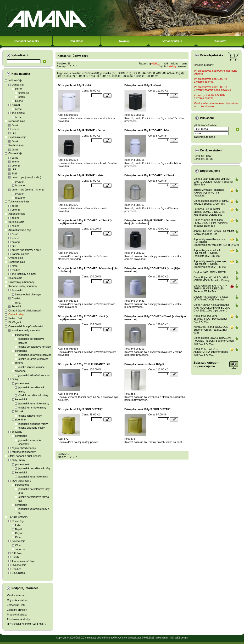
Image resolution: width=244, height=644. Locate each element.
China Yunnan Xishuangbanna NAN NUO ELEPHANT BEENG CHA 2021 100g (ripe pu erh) (212, 308)
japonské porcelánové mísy (34, 468)
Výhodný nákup (172, 41)
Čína (18, 537)
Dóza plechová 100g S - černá (143, 85)
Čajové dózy (16, 314)
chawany (17, 432)
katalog (172, 66)
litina (18, 303)
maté (15, 266)
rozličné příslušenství (24, 452)
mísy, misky (19, 460)
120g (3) (105, 76)
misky (15, 379)
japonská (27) (108, 73)
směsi (22, 97)
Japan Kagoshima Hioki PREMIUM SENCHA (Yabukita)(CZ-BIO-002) (207, 253)
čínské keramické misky (32, 408)
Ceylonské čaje (17, 137)
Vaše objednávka (212, 55)
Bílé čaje (17, 553)
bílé (14, 133)
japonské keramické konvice (35, 355)
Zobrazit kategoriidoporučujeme (206, 364)
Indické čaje (15, 80)
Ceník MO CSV (202, 156)
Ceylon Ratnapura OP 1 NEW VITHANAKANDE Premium (211, 298)
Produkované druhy (18, 619)
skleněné (20, 371)
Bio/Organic (15, 322)
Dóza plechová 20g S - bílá (74, 85)
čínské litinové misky (30, 416)
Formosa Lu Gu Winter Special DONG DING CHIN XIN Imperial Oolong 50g (209, 212)
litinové (19, 363)
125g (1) (94, 76)
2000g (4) (152, 76)
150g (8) (116, 76)
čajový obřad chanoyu (28, 294)
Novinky (125, 41)
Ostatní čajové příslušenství (25, 310)
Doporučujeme (210, 171)
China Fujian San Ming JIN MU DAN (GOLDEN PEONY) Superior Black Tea (213, 182)
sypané (19, 182)
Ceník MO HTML (203, 159)
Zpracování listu (16, 605)
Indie (18, 525)
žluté (14, 173)
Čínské (16, 298)
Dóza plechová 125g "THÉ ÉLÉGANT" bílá (84, 364)
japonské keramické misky (34, 403)
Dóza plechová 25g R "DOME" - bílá (147, 130)
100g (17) (82, 76)
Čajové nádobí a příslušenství (26, 326)
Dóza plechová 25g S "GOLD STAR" (80, 409)
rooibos (16, 270)
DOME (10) (125, 73)
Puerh (15, 557)
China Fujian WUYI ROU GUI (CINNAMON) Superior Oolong (211, 279)
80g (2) (71, 76)
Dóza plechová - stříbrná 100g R (144, 364)
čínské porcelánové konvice (35, 347)
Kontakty (220, 41)
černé (18, 89)
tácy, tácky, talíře (21, 481)
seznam (183, 66)
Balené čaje (15, 278)
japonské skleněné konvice (34, 375)
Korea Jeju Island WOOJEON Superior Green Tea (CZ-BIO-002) (211, 330)
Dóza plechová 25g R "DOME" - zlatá (81, 175)
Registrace (77, 41)
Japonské (17, 290)
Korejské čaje (16, 222)
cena (184, 63)
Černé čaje (18, 521)
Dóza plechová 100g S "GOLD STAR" (147, 409)
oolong (16, 166)
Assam (16, 105)
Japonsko (21, 549)
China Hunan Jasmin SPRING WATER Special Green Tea (211, 202)
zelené (19, 101)
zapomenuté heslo (205, 137)
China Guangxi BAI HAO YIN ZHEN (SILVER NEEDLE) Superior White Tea (211, 288)
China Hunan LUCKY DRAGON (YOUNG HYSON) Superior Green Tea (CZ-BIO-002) (214, 341)
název (175, 63)
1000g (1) (140, 76)
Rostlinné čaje (17, 262)
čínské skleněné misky (32, 428)
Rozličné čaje (16, 145)
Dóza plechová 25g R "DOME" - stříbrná (149, 175)
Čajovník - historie (17, 600)
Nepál (19, 529)
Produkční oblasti (17, 615)
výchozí (156, 63)
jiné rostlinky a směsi (24, 274)
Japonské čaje (17, 214)
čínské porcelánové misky (33, 395)
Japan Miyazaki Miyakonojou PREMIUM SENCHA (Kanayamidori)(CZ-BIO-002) (210, 264)
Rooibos (17, 569)
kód (166, 63)
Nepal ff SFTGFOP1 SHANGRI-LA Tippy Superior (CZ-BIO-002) (210, 319)
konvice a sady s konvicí (26, 330)
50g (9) (61, 76)
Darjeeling (18, 85)
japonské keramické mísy (33, 477)
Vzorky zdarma (16, 595)
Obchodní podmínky (26, 41)
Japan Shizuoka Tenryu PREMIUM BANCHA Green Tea (214, 232)
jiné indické (18, 113)
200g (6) (128, 76)
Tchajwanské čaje (19, 201)
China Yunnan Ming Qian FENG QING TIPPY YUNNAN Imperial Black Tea (211, 223)
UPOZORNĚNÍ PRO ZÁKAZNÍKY (27, 624)
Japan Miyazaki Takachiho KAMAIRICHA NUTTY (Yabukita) (209, 193)
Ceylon (19, 533)
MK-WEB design (179, 638)
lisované (20, 185)
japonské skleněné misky (33, 424)
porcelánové (22, 335)
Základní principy (17, 610)
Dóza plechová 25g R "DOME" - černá (81, 130)
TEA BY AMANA (18, 517)
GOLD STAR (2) (142, 73)
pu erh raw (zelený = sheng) (28, 190)
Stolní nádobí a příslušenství (25, 456)
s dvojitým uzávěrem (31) (84, 73)
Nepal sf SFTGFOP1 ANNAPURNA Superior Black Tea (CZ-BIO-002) (211, 352)
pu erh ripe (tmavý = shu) (26, 177)
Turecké (16, 306)
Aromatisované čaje (20, 230)
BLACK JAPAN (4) (164, 73)
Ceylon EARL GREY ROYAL (210, 272)
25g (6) (180, 73)
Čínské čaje (15, 153)
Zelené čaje (19, 541)
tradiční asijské (20, 254)
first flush (24, 93)
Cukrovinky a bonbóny (21, 282)
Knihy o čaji (15, 318)
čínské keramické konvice (33, 359)
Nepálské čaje (17, 121)
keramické (21, 351)
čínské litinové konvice (31, 367)
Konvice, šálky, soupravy (23, 286)
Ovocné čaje (16, 258)
